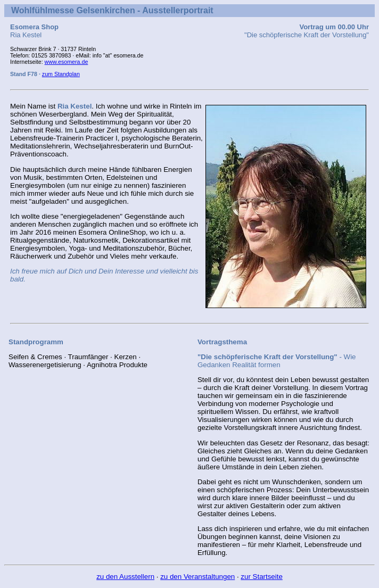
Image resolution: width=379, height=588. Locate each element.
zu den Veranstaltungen (197, 577)
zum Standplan (61, 74)
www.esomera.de (67, 62)
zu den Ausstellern (125, 577)
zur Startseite (262, 577)
